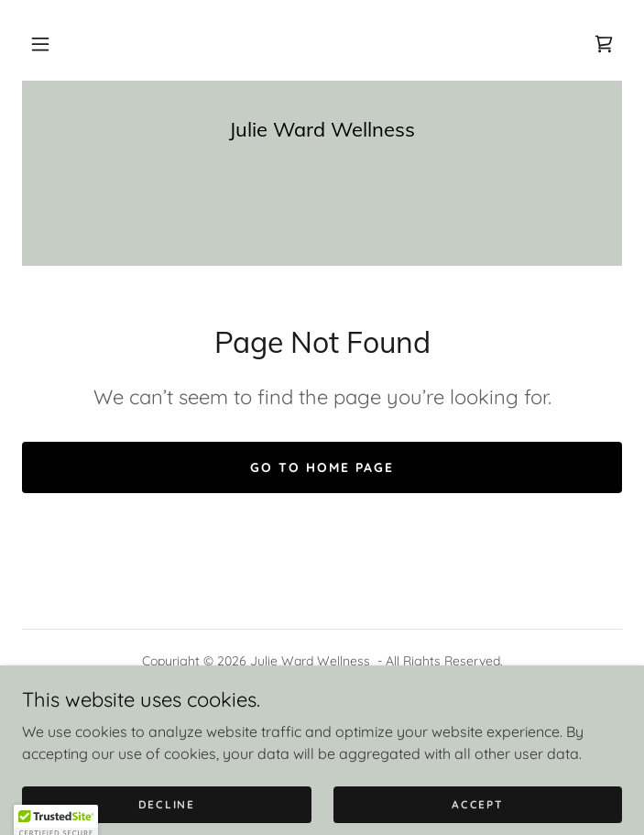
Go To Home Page (322, 467)
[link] (604, 44)
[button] (40, 44)
